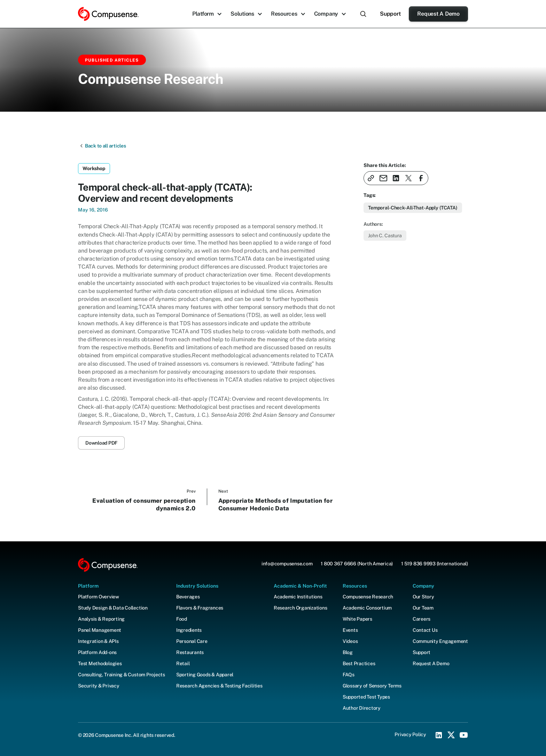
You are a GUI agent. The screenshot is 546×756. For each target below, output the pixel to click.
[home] (108, 14)
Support (390, 14)
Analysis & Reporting (101, 619)
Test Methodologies (100, 663)
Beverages (188, 597)
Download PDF (101, 443)
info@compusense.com (287, 564)
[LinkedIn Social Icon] (439, 735)
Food (182, 619)
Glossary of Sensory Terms (372, 686)
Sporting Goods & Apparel (205, 675)
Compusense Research (368, 597)
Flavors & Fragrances (200, 608)
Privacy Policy (410, 734)
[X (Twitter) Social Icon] (451, 735)
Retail (183, 663)
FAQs (349, 675)
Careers (422, 619)
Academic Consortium (367, 608)
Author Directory (362, 708)
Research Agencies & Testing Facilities (219, 686)
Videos (350, 641)
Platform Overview (99, 597)
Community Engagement (440, 641)
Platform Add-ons (97, 652)
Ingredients (189, 630)
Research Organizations (301, 608)
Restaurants (190, 652)
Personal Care (192, 641)
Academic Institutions (298, 597)
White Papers (357, 619)
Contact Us (425, 630)
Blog (348, 652)
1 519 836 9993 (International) (435, 564)
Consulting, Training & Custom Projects (122, 675)
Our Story (423, 597)
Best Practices (359, 663)
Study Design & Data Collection (113, 608)
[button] (207, 14)
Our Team (423, 608)
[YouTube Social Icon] (464, 735)
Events (350, 630)
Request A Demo (438, 14)
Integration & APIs (98, 641)
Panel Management (100, 630)
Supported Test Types (366, 697)
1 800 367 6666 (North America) (357, 564)
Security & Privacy (99, 686)
